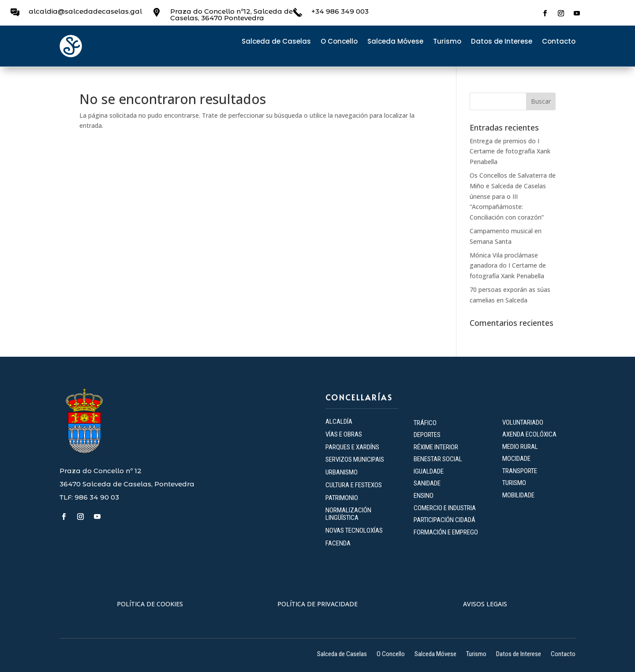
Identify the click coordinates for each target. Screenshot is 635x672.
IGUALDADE (429, 471)
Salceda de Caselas (276, 42)
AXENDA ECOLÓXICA (529, 434)
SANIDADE (427, 483)
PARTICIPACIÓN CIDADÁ (444, 520)
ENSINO (424, 496)
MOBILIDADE (518, 495)
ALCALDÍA (339, 422)
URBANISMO (342, 472)
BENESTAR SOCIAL (439, 459)
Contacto (559, 42)
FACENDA (338, 543)
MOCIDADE (516, 459)
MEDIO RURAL (520, 447)
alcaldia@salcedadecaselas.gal (85, 11)
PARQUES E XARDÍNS (352, 447)
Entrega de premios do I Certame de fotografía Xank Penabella (510, 151)
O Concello (339, 42)
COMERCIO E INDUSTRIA (445, 508)
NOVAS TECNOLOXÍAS (354, 530)
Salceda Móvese (395, 42)
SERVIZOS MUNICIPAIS (355, 459)
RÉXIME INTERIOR (436, 447)
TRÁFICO (425, 423)
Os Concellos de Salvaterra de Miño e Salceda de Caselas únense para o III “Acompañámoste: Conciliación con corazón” (513, 196)
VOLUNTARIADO (523, 422)
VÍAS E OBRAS (344, 434)
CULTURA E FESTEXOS (354, 485)
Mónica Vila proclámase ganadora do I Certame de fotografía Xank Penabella (508, 266)
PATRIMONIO (342, 498)
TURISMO (514, 483)
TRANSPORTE (520, 471)
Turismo (447, 42)
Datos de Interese (502, 42)
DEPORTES (427, 435)
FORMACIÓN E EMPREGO (446, 532)
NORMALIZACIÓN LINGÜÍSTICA (348, 514)
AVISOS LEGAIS (485, 604)
